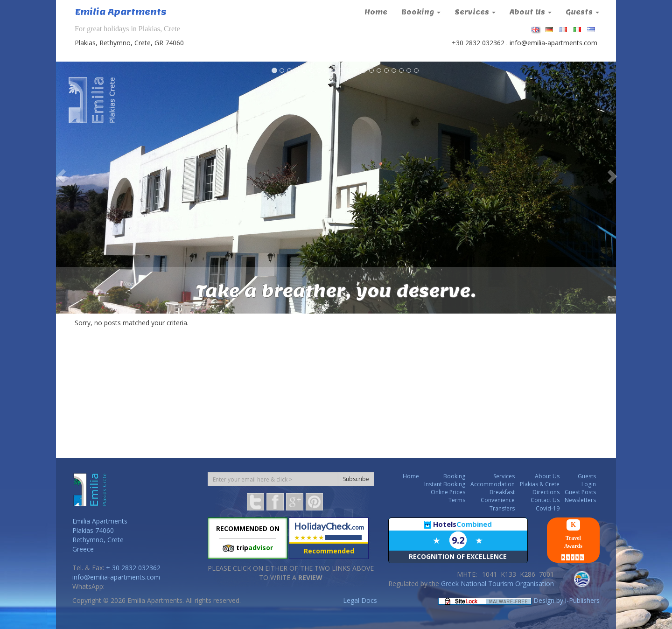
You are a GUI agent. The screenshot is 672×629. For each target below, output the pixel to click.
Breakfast (502, 492)
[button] (56, 176)
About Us (531, 12)
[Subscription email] (273, 479)
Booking (421, 12)
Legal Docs (360, 600)
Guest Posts (580, 492)
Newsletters (580, 500)
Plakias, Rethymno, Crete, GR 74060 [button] (129, 43)
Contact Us (545, 500)
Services (475, 12)
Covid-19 (548, 508)
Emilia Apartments (121, 12)
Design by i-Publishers (567, 600)
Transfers (502, 508)
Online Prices (448, 492)
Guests (582, 12)
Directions (546, 492)
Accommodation (493, 484)
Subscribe (356, 479)
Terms (457, 500)
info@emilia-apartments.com (553, 43)
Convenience (498, 500)
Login (589, 484)
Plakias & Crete (540, 484)
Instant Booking (445, 484)
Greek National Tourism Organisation (497, 584)
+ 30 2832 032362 (133, 568)
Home (376, 12)
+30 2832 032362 (478, 43)
